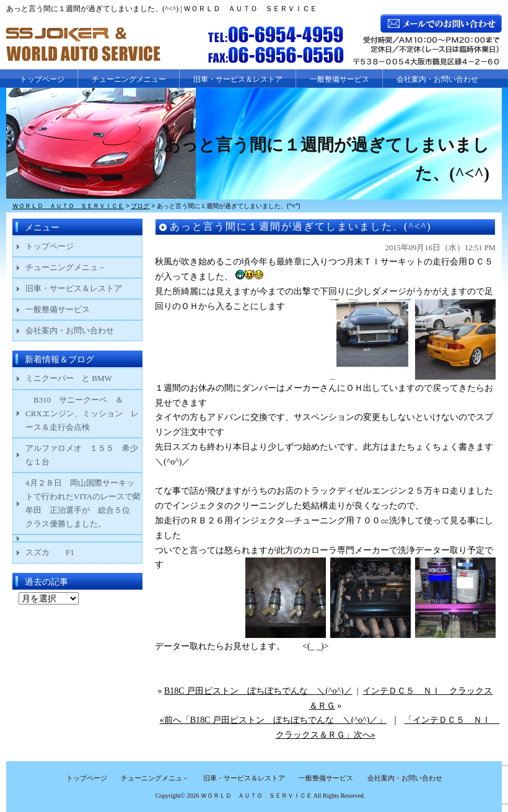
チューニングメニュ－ (66, 267)
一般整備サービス (339, 79)
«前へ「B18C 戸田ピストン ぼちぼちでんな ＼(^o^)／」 (274, 720)
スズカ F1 (58, 552)
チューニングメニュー (129, 79)
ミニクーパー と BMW (69, 378)
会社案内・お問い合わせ (437, 79)
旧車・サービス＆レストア (238, 79)
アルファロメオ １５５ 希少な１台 (82, 455)
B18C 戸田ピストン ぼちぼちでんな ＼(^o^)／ (258, 691)
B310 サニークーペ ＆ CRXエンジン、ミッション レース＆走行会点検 (82, 413)
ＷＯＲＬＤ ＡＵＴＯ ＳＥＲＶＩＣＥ (256, 796)
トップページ (42, 79)
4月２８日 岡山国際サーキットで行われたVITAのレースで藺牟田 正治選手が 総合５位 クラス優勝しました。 (83, 503)
